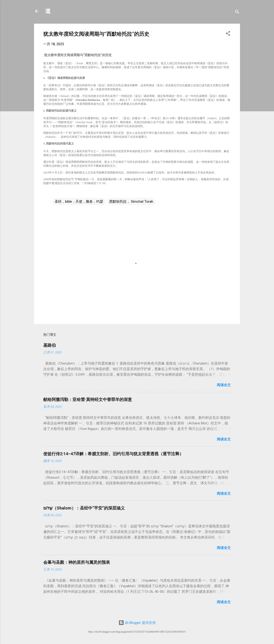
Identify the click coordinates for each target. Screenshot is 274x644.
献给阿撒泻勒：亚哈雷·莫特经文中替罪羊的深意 (88, 399)
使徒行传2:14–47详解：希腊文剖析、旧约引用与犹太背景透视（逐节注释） (113, 454)
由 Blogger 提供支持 (137, 623)
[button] (228, 34)
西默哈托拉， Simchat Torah (131, 202)
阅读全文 (224, 385)
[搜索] (237, 13)
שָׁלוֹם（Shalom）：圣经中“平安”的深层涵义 (84, 508)
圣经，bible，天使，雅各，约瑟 (79, 202)
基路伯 (50, 345)
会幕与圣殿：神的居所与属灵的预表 (77, 562)
